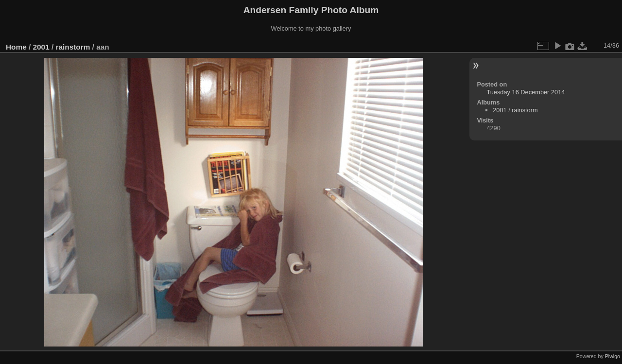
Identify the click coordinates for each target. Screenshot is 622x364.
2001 (41, 47)
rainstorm (73, 47)
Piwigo (613, 356)
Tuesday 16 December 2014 (526, 92)
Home (16, 47)
